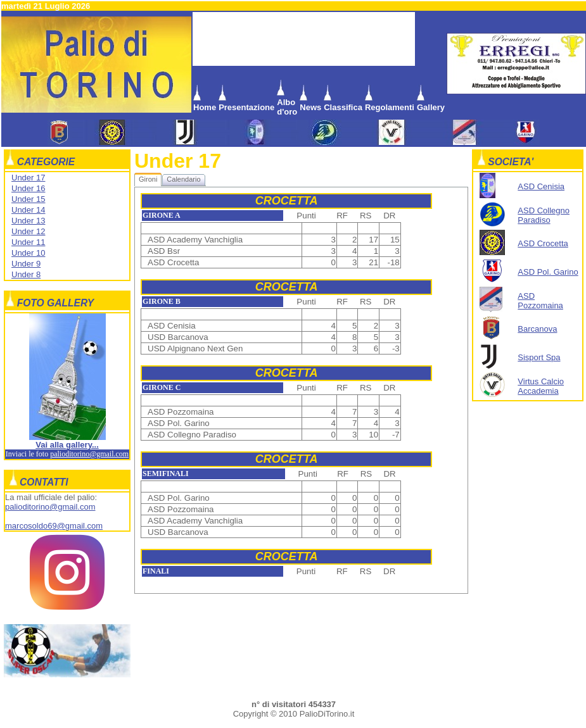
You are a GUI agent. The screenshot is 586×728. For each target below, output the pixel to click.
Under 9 (26, 264)
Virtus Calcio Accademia (541, 386)
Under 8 (26, 274)
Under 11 (28, 242)
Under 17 (28, 178)
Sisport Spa (539, 357)
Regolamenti (390, 107)
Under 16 (28, 188)
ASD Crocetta (543, 243)
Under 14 (28, 210)
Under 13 (28, 221)
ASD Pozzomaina (540, 301)
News (310, 107)
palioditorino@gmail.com (89, 454)
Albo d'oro (287, 107)
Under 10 (28, 253)
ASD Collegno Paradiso (544, 215)
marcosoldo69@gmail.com (54, 526)
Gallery (431, 107)
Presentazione (246, 107)
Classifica (343, 107)
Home (205, 107)
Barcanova (537, 329)
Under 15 (28, 199)
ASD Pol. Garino (548, 272)
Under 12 (28, 231)
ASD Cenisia (541, 186)
